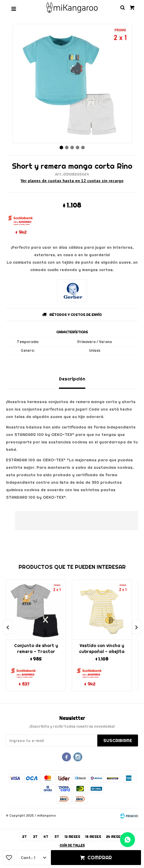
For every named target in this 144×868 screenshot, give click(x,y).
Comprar (100, 858)
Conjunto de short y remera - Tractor (36, 649)
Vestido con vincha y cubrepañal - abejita (102, 649)
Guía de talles (72, 845)
